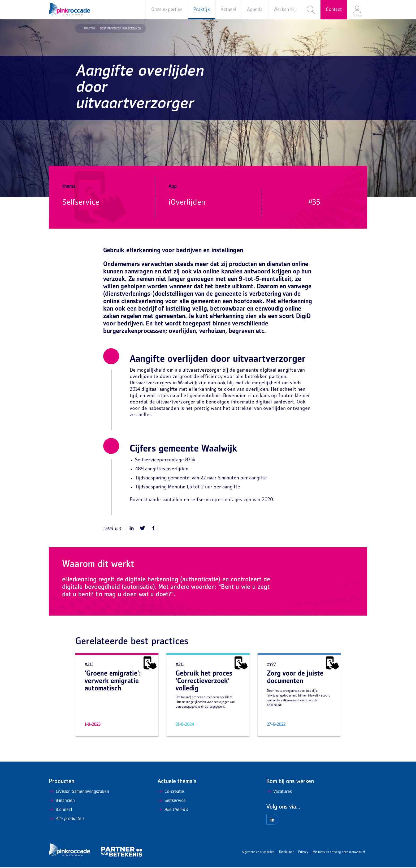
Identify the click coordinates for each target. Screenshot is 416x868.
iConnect (61, 810)
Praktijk (87, 29)
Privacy (303, 852)
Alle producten (66, 819)
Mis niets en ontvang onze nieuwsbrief (339, 852)
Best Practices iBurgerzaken (118, 29)
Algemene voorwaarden (258, 852)
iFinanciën (62, 801)
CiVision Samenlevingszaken (79, 792)
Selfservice (172, 801)
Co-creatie (171, 792)
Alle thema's (173, 810)
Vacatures (279, 792)
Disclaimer (286, 852)
